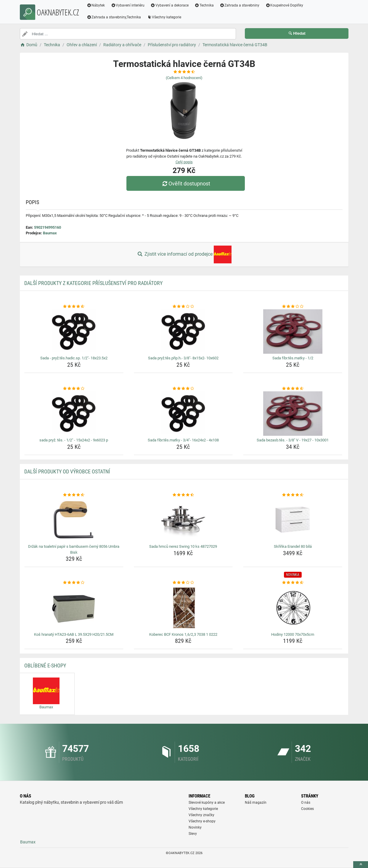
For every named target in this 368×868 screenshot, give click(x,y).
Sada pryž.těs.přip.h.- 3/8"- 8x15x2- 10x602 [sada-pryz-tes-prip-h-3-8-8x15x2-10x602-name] (183, 358)
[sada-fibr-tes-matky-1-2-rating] (293, 307)
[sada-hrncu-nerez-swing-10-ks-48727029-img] (183, 520)
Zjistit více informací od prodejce (184, 254)
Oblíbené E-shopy (45, 666)
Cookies (307, 809)
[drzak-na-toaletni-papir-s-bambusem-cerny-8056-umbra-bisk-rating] (74, 495)
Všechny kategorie (164, 17)
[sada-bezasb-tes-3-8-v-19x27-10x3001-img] (293, 414)
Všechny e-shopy (202, 821)
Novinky (195, 827)
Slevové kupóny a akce (207, 803)
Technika (204, 5)
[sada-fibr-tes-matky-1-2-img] (293, 331)
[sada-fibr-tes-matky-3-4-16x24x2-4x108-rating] (183, 389)
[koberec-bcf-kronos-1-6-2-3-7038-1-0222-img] (183, 608)
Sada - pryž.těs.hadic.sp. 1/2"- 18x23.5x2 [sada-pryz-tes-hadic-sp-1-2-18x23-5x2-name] (74, 358)
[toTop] (361, 865)
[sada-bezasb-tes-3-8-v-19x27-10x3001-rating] (293, 389)
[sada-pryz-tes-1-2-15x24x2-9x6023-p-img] (74, 414)
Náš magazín (256, 803)
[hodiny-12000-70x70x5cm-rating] (293, 583)
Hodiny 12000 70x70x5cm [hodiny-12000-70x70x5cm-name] (293, 634)
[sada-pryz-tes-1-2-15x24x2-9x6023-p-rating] (74, 389)
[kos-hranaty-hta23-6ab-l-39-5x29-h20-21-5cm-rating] (74, 583)
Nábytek (96, 5)
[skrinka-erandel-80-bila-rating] (293, 495)
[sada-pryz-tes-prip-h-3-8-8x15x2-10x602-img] (183, 331)
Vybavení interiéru (128, 5)
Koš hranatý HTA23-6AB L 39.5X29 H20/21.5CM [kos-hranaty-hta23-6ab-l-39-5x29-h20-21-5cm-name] (74, 634)
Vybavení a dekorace (169, 5)
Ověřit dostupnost (185, 184)
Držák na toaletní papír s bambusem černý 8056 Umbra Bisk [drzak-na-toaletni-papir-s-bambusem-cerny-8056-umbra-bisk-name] (74, 549)
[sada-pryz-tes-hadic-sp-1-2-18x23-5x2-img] (74, 331)
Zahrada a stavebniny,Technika (114, 17)
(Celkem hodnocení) (184, 78)
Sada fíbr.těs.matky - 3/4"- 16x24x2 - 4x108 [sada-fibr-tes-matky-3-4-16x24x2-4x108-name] (183, 440)
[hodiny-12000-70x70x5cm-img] (293, 608)
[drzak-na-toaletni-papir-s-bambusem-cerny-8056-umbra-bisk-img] (74, 520)
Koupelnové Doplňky (284, 5)
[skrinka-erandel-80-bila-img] (293, 520)
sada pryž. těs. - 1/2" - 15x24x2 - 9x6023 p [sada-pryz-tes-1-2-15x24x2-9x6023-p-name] (74, 440)
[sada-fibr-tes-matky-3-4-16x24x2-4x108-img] (183, 414)
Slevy (193, 834)
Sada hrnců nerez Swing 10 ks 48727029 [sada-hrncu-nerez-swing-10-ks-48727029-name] (183, 546)
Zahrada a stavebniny (240, 5)
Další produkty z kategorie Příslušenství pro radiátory (93, 283)
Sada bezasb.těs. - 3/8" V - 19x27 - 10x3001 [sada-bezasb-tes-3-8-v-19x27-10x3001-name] (293, 440)
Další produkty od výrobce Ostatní (67, 471)
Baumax (50, 233)
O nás (306, 803)
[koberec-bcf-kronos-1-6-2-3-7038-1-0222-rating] (183, 583)
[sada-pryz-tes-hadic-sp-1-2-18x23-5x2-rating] (74, 307)
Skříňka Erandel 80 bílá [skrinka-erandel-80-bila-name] (293, 546)
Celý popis (184, 162)
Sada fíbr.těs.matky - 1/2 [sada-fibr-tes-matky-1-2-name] (293, 358)
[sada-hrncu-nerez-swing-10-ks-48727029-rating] (183, 495)
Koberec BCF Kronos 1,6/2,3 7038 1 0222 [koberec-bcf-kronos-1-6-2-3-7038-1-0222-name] (183, 634)
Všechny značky (201, 815)
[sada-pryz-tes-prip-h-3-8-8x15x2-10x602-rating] (183, 307)
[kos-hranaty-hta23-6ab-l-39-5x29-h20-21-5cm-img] (74, 608)
